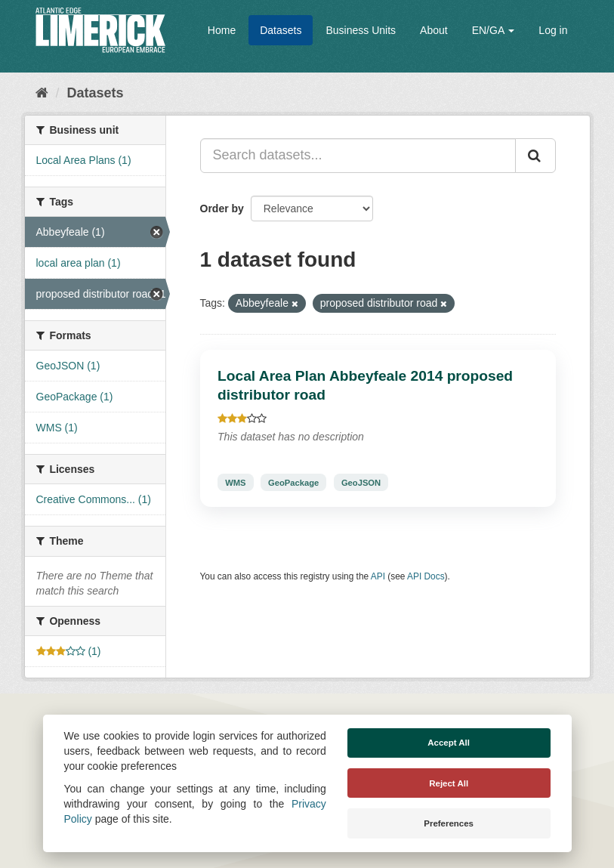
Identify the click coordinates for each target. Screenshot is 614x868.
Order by (222, 209)
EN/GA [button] (494, 30)
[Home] (42, 93)
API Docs (426, 576)
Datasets (281, 30)
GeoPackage (293, 482)
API (378, 576)
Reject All (449, 783)
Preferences (449, 823)
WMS (235, 482)
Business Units (361, 30)
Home (222, 30)
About (434, 30)
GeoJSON (361, 482)
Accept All (449, 743)
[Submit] (535, 156)
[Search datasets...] (358, 156)
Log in (553, 30)
